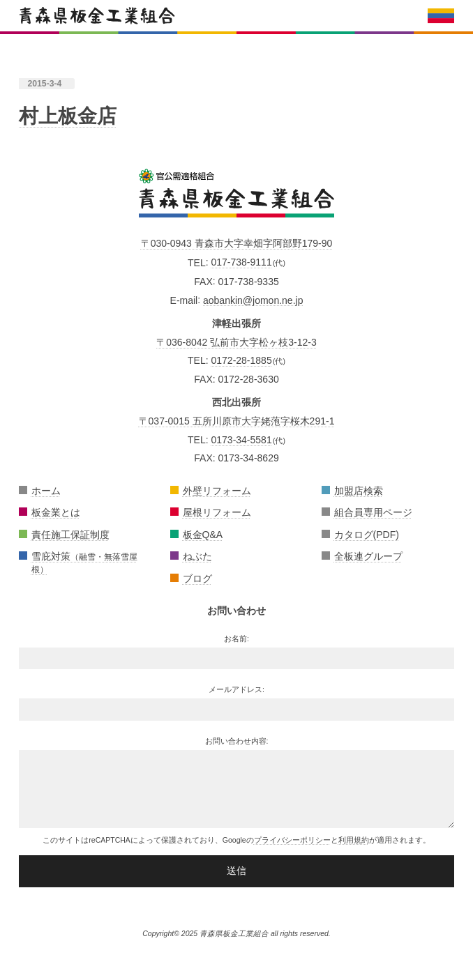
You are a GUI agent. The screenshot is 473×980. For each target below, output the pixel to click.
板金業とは (56, 512)
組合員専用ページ (373, 512)
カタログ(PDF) (367, 535)
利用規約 (354, 840)
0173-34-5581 (241, 440)
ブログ (197, 579)
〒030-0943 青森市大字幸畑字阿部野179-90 (237, 243)
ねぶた (197, 556)
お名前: (236, 638)
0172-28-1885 (241, 360)
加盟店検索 (359, 491)
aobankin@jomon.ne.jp (253, 300)
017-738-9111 (241, 262)
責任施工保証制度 (70, 535)
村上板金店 (68, 116)
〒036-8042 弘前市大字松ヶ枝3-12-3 (236, 342)
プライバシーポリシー (292, 840)
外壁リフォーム (217, 491)
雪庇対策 (84, 562)
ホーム (46, 491)
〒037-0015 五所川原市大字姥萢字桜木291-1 (237, 421)
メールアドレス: (236, 689)
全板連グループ (368, 556)
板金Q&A (203, 535)
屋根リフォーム (217, 512)
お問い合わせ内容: (237, 741)
